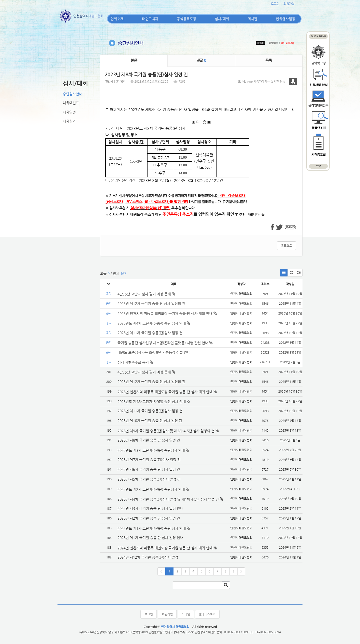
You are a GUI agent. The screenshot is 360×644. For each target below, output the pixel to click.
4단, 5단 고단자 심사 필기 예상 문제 (146, 294)
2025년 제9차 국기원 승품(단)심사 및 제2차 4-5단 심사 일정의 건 (166, 431)
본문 (134, 60)
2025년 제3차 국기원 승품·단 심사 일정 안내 (150, 508)
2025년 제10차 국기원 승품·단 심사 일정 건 (150, 421)
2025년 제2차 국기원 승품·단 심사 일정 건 (149, 518)
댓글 (201, 60)
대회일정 (69, 112)
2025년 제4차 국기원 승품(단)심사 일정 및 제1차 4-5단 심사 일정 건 (168, 499)
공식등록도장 (186, 19)
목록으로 (286, 246)
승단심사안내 (72, 94)
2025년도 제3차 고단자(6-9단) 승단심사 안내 (151, 450)
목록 (269, 60)
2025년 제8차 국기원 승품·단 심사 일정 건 (149, 440)
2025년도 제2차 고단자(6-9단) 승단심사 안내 (151, 489)
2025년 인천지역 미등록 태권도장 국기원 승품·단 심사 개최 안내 (167, 313)
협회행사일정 (285, 19)
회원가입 (289, 4)
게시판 (252, 19)
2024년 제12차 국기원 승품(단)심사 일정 (148, 557)
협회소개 (117, 19)
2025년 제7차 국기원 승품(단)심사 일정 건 (149, 460)
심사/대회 (222, 19)
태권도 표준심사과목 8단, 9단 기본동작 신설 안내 (154, 352)
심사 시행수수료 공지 (135, 362)
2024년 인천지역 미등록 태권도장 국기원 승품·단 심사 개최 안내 (165, 548)
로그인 (275, 4)
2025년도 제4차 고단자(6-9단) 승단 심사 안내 (154, 323)
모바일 (186, 614)
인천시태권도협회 (115, 81)
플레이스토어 (207, 614)
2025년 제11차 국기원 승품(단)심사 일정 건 (150, 333)
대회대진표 (71, 103)
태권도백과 (150, 19)
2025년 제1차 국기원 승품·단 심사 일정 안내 (150, 538)
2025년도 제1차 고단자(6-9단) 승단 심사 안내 (152, 528)
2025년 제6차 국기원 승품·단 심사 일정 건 (149, 469)
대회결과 (69, 121)
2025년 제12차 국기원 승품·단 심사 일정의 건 (151, 303)
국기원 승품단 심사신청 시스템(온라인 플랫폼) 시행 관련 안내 (165, 343)
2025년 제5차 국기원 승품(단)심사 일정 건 (149, 479)
